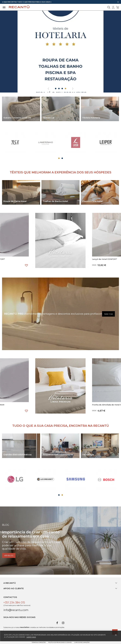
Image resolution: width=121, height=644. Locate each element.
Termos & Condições (39, 642)
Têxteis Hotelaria (91, 118)
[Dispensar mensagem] (118, 2)
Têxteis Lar (49, 118)
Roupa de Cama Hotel (15, 201)
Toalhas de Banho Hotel (55, 201)
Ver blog (9, 555)
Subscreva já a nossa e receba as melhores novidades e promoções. (34, 627)
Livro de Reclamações (82, 642)
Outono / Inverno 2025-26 (17, 118)
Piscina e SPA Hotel (92, 201)
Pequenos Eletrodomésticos (58, 455)
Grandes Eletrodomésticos (17, 455)
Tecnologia (88, 455)
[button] (56, 89)
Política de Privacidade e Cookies (60, 642)
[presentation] (48, 89)
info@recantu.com (16, 610)
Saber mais (108, 314)
